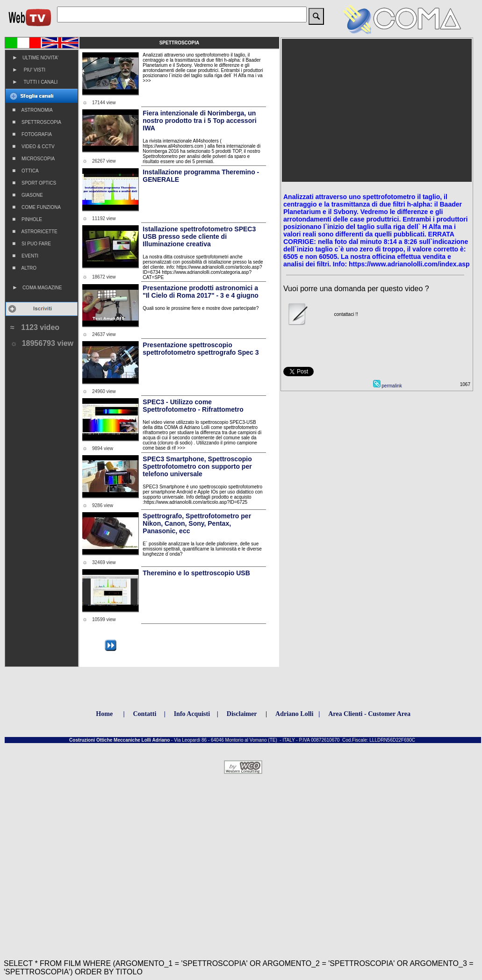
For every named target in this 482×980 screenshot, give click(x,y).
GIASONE (28, 195)
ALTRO (24, 268)
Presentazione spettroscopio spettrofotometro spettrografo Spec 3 (201, 349)
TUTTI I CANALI (35, 82)
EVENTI (25, 256)
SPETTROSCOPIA (37, 122)
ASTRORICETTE (35, 231)
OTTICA (25, 171)
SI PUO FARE (32, 243)
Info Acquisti (192, 714)
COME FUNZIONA (36, 207)
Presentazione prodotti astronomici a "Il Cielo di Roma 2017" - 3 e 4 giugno (200, 292)
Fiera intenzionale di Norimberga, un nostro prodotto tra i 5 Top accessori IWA (199, 121)
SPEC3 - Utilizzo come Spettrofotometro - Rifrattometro (193, 406)
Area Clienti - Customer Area (369, 714)
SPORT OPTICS (34, 183)
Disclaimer (242, 714)
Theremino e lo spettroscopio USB (196, 573)
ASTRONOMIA (32, 110)
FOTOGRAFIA (32, 134)
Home (104, 714)
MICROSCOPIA (33, 158)
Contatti (145, 714)
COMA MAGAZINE (37, 287)
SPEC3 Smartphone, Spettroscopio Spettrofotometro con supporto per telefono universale (197, 466)
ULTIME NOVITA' (35, 57)
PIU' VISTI (29, 70)
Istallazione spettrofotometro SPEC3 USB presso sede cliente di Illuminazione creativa (199, 236)
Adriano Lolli (294, 714)
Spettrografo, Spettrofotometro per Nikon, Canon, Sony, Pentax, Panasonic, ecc (197, 523)
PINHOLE (27, 219)
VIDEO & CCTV (33, 146)
